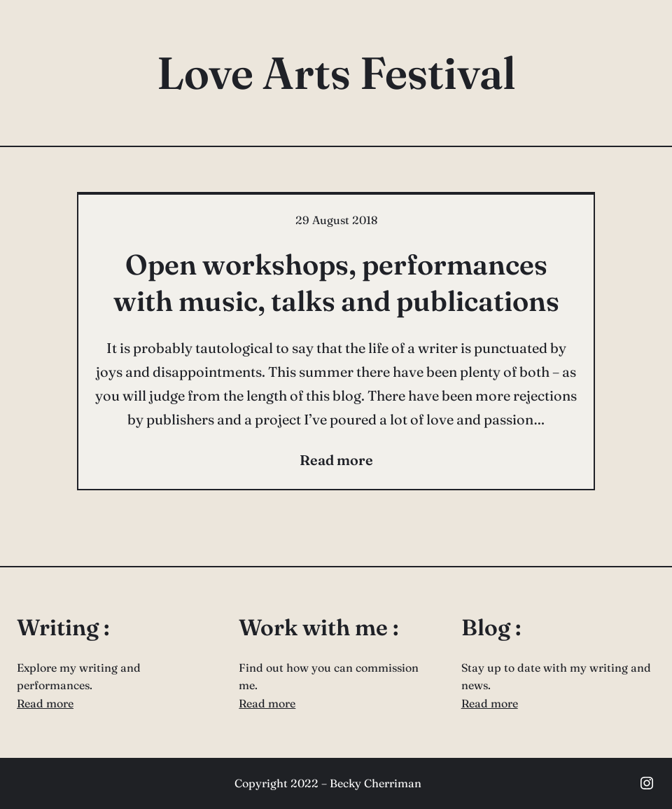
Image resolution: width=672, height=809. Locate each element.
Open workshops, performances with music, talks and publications (336, 283)
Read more (45, 703)
